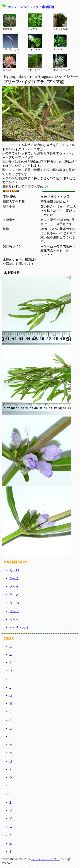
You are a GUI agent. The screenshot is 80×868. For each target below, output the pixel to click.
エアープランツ (62, 63)
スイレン (9, 63)
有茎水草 (9, 22)
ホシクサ (35, 22)
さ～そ (14, 586)
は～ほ (14, 611)
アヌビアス (60, 42)
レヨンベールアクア (46, 859)
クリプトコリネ (11, 42)
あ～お (14, 570)
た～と (14, 595)
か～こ (14, 578)
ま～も (14, 619)
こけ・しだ (35, 63)
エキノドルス (35, 42)
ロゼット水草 (60, 22)
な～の (14, 603)
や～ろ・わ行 (19, 627)
